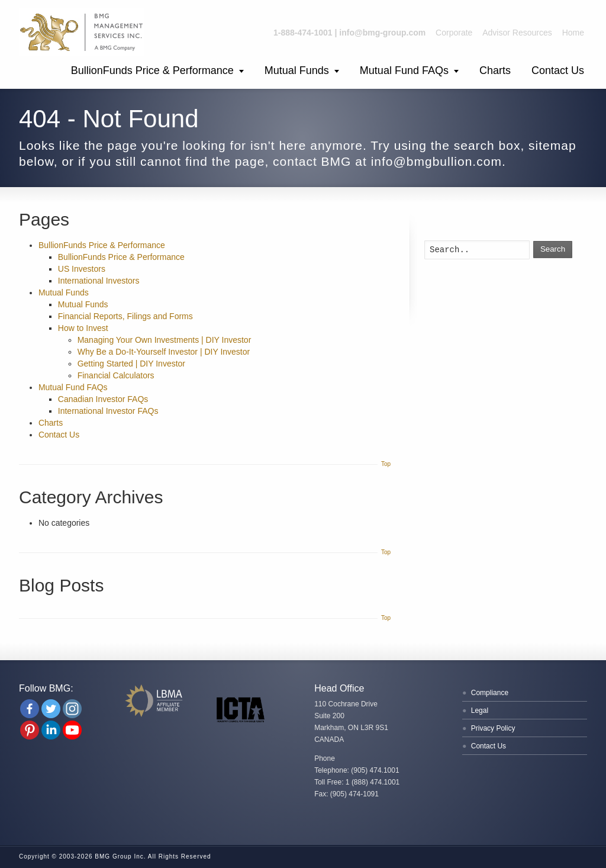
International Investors (99, 281)
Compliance (490, 693)
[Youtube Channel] (72, 730)
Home (573, 33)
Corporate (454, 33)
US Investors (82, 269)
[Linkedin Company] (51, 730)
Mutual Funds (297, 70)
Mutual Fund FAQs (404, 70)
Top (386, 464)
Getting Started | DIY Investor (131, 364)
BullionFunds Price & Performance (152, 70)
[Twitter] (51, 709)
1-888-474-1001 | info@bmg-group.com (349, 33)
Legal (480, 711)
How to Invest (83, 328)
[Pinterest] (30, 730)
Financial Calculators (116, 375)
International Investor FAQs (108, 411)
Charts (495, 70)
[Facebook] (30, 709)
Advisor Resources (517, 33)
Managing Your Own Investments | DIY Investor (165, 340)
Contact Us (558, 70)
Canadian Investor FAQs (103, 399)
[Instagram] (72, 709)
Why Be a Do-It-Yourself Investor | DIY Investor (164, 352)
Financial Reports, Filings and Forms (125, 316)
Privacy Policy (493, 728)
